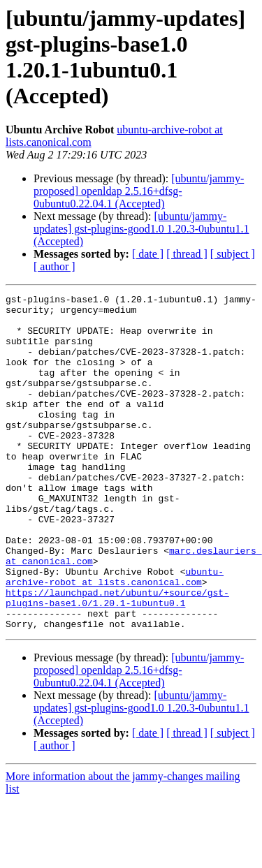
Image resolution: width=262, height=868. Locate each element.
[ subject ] (233, 254)
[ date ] (148, 254)
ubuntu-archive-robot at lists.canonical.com (115, 634)
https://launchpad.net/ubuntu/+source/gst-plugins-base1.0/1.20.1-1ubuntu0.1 (117, 659)
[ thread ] (187, 254)
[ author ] (54, 266)
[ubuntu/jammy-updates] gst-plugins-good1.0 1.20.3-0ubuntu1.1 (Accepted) (141, 229)
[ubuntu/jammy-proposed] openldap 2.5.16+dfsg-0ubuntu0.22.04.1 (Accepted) (139, 191)
